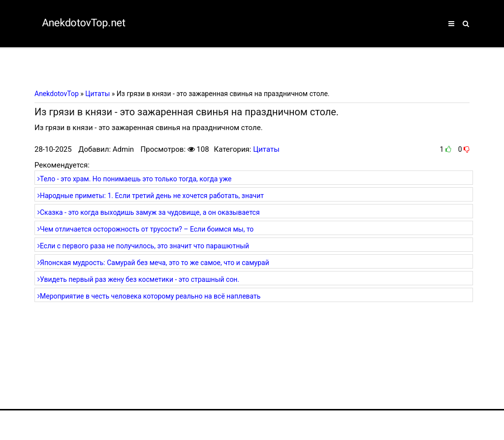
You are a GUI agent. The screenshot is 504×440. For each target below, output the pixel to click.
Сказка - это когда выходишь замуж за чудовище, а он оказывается (149, 212)
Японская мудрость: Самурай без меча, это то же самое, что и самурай (153, 263)
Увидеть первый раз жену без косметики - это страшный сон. (138, 279)
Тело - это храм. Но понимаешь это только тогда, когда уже (134, 179)
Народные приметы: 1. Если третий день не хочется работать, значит (151, 196)
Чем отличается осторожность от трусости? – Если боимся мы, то (145, 229)
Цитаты (266, 149)
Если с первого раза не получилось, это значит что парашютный (143, 246)
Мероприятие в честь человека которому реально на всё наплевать (149, 296)
